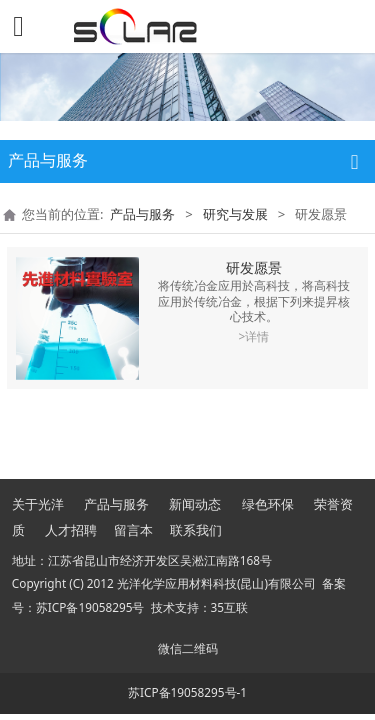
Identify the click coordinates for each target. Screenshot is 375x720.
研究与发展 (235, 214)
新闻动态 (195, 504)
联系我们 (196, 530)
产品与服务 (142, 214)
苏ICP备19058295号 (90, 607)
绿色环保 (268, 504)
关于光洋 (38, 504)
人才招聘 (71, 530)
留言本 (133, 530)
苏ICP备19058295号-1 (187, 692)
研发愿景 (254, 267)
